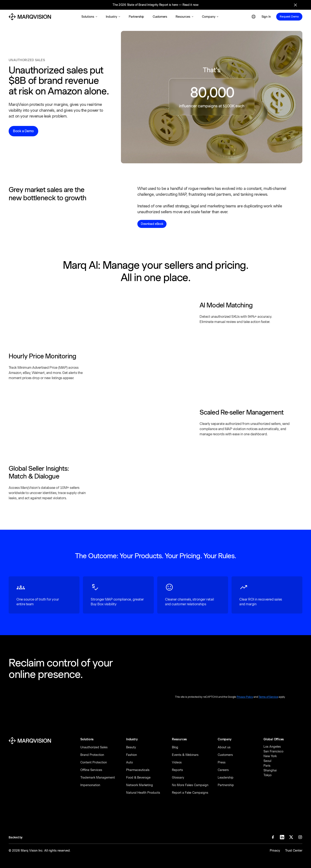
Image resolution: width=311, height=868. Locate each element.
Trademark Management (98, 777)
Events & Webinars (185, 755)
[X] (291, 837)
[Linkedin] (282, 837)
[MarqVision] (30, 17)
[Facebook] (273, 837)
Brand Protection (92, 755)
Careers (223, 770)
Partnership (226, 785)
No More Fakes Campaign (190, 785)
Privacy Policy (245, 697)
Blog (175, 747)
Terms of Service (268, 697)
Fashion (132, 755)
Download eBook (152, 224)
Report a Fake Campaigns (190, 793)
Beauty (131, 747)
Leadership (226, 777)
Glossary (178, 777)
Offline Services (91, 770)
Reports (177, 770)
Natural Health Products (143, 793)
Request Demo (289, 17)
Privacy (275, 851)
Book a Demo (23, 131)
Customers (225, 755)
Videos (177, 762)
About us (224, 747)
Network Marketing (140, 785)
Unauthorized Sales (94, 747)
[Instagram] (300, 837)
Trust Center (294, 851)
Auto (129, 762)
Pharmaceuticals (138, 770)
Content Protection (94, 762)
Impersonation (90, 785)
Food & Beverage (138, 777)
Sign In (266, 17)
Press (222, 762)
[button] (89, 17)
